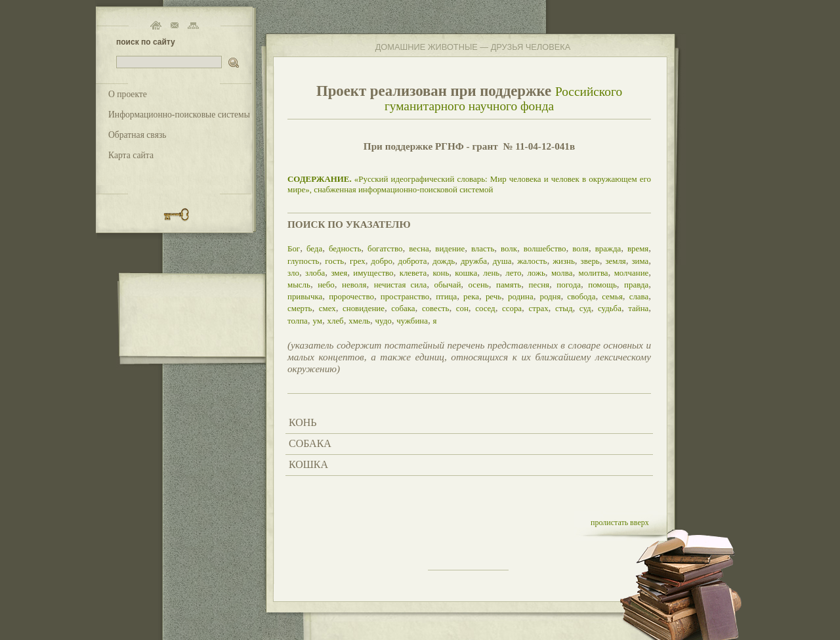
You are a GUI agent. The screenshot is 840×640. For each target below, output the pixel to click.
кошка (466, 273)
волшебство (545, 248)
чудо (384, 321)
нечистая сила (401, 285)
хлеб (335, 321)
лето (513, 273)
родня (550, 296)
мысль (299, 285)
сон (462, 308)
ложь (536, 273)
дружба (474, 261)
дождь (444, 261)
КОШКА (308, 464)
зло (293, 273)
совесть (436, 308)
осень (479, 285)
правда (636, 285)
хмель (359, 321)
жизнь (564, 261)
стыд (564, 308)
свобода (581, 296)
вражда (608, 248)
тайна (638, 308)
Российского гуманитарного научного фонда (503, 99)
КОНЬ (303, 422)
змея (339, 273)
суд (585, 308)
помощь (602, 285)
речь (493, 296)
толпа (298, 321)
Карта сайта (131, 155)
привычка (305, 296)
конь (441, 273)
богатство (385, 248)
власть (483, 248)
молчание (632, 273)
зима (640, 261)
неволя (354, 285)
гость (334, 261)
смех (327, 308)
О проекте (128, 94)
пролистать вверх (620, 523)
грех (358, 261)
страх (538, 308)
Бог (294, 248)
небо (326, 285)
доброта (413, 261)
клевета (413, 273)
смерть (300, 308)
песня (539, 285)
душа (502, 261)
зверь (590, 261)
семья (612, 296)
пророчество (351, 296)
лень (491, 273)
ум (317, 321)
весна (419, 248)
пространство (405, 296)
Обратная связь (137, 135)
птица (446, 296)
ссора (512, 308)
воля (580, 248)
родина (521, 296)
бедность (345, 248)
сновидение (364, 308)
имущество (373, 273)
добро (382, 261)
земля (615, 261)
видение (450, 248)
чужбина (412, 321)
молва (562, 273)
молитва (593, 273)
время (638, 248)
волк (509, 248)
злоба (315, 273)
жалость (532, 261)
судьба (610, 308)
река (471, 296)
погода (569, 285)
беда (314, 248)
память (509, 285)
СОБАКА (310, 443)
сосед (485, 308)
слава (639, 296)
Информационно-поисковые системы (179, 115)
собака (403, 308)
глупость (303, 261)
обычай (447, 285)
